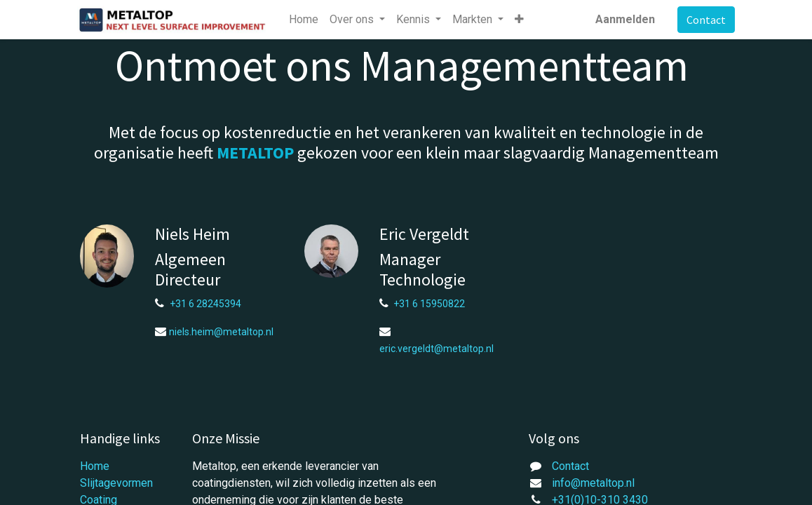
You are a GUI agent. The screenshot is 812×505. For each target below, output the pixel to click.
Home (95, 466)
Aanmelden (622, 19)
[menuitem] (306, 20)
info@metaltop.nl (593, 483)
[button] (523, 20)
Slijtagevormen (116, 483)
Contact (703, 20)
